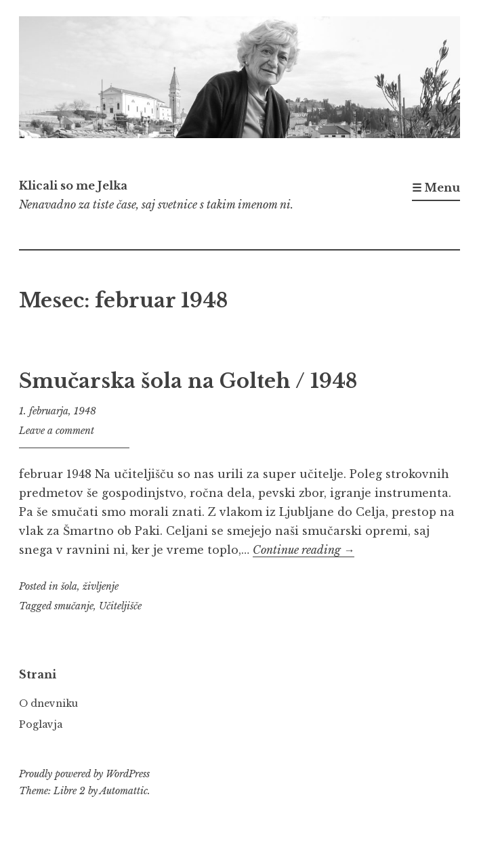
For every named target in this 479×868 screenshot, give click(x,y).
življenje (101, 586)
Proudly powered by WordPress (84, 774)
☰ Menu (436, 188)
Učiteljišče (120, 606)
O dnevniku (48, 703)
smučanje (74, 606)
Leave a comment (57, 431)
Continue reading (304, 550)
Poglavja (41, 724)
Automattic (124, 791)
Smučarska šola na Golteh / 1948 (188, 381)
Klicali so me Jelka (73, 186)
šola (69, 586)
